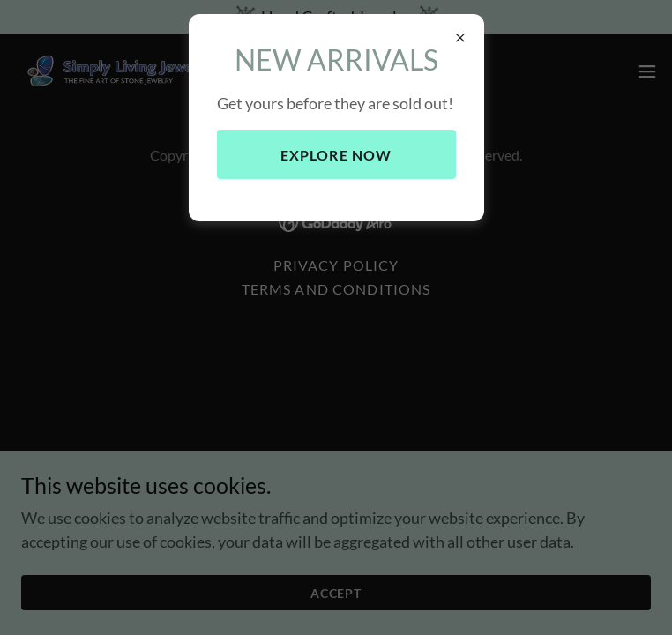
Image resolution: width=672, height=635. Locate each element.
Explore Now (336, 155)
